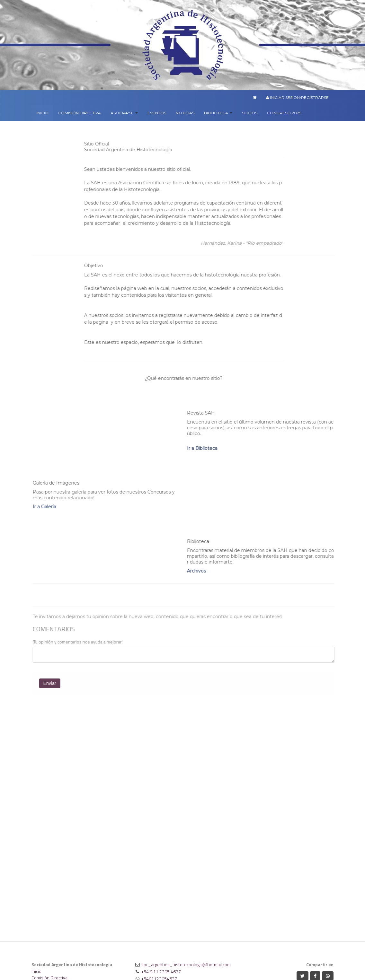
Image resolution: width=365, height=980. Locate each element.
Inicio (36, 971)
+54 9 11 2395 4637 (161, 971)
